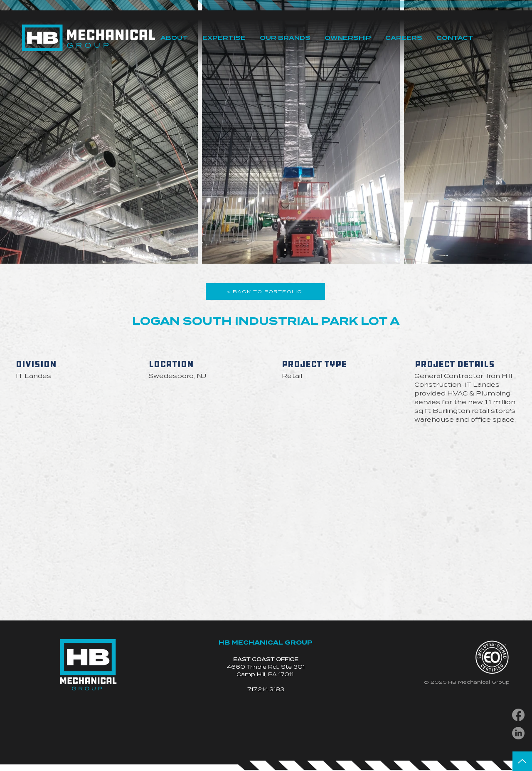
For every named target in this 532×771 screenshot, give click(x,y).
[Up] (522, 761)
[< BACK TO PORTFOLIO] (265, 292)
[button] (174, 38)
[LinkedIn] (518, 733)
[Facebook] (518, 715)
